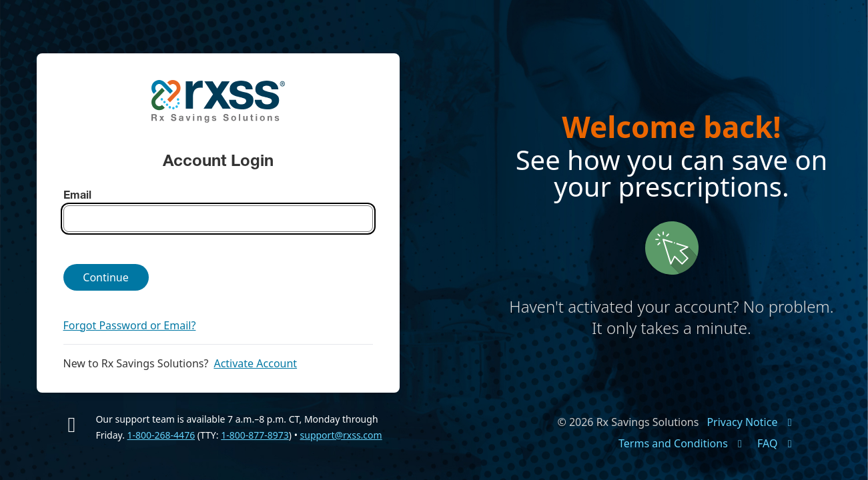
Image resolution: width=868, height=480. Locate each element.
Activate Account (255, 363)
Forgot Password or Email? (130, 325)
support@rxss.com (341, 435)
